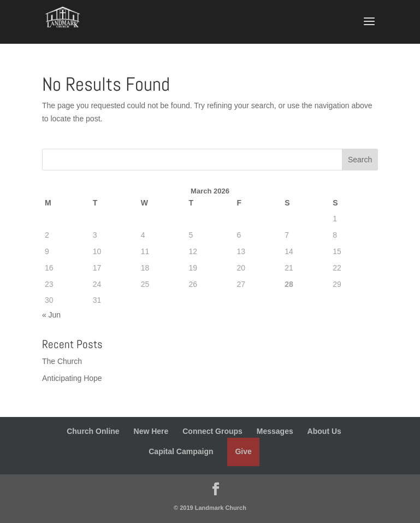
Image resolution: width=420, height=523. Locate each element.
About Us (324, 431)
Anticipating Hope (72, 378)
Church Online (93, 431)
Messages (275, 431)
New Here (151, 431)
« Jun (51, 315)
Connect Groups (212, 431)
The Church (62, 361)
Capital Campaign (181, 451)
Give (243, 451)
